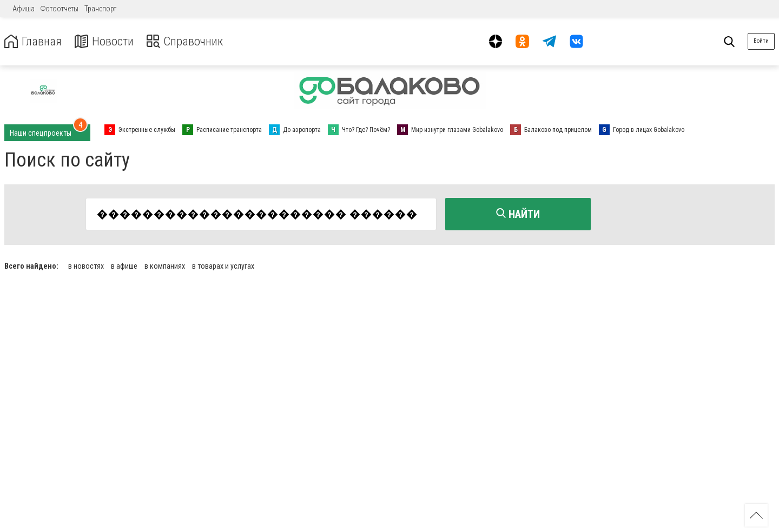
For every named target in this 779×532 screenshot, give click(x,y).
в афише (124, 265)
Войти (761, 41)
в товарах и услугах (223, 265)
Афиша (24, 9)
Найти (518, 214)
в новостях (86, 265)
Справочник (191, 41)
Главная (34, 41)
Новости (107, 41)
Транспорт (100, 9)
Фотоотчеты (60, 9)
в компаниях (165, 265)
